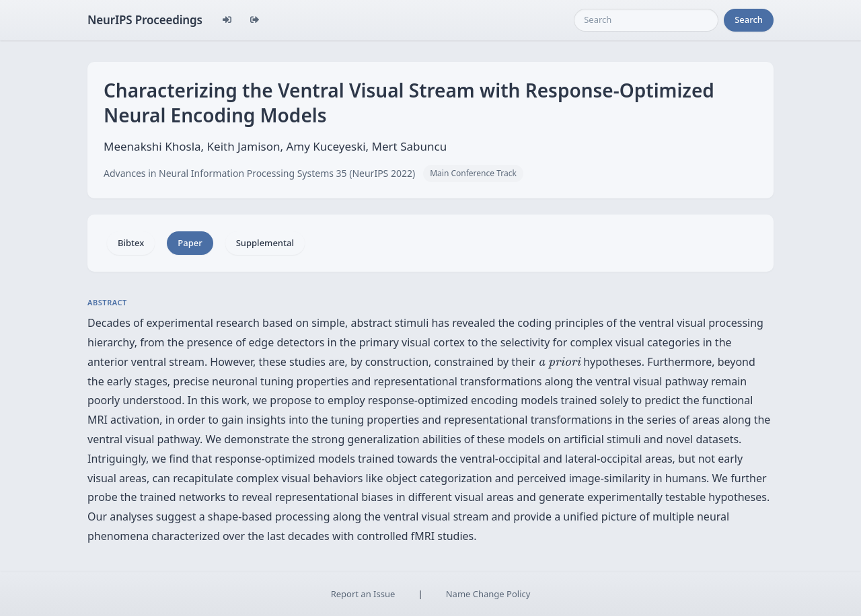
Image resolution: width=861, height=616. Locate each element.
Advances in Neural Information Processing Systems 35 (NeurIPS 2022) (259, 173)
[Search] (646, 20)
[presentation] (559, 363)
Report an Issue (363, 594)
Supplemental (265, 243)
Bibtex (131, 243)
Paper (190, 243)
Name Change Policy (488, 594)
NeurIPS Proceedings (145, 20)
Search (749, 20)
